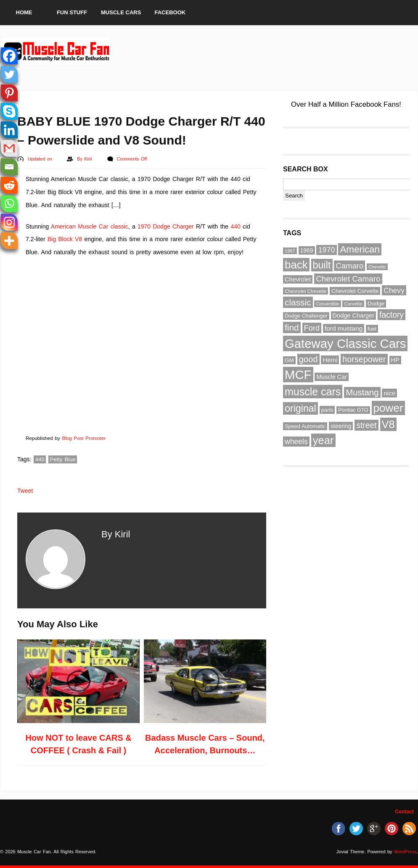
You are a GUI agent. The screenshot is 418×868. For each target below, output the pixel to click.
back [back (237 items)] (296, 265)
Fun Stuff (72, 12)
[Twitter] (9, 74)
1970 (144, 226)
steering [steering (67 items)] (341, 426)
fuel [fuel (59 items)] (372, 329)
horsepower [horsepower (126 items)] (364, 359)
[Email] (9, 167)
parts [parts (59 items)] (327, 410)
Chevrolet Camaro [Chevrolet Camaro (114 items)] (348, 279)
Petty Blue (63, 459)
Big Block (60, 239)
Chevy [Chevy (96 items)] (394, 290)
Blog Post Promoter (84, 438)
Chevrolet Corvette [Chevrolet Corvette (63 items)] (355, 291)
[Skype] (9, 111)
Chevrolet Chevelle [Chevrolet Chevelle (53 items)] (306, 291)
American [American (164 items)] (360, 249)
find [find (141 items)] (292, 327)
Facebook (170, 12)
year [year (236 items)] (323, 440)
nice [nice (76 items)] (389, 393)
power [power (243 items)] (388, 408)
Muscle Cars (121, 12)
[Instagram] (9, 222)
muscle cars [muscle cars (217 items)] (313, 392)
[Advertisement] (264, 51)
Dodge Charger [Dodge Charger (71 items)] (354, 316)
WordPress (405, 852)
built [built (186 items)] (322, 265)
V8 (78, 239)
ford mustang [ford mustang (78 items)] (344, 328)
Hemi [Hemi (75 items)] (330, 360)
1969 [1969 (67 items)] (307, 250)
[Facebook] (9, 56)
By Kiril (116, 534)
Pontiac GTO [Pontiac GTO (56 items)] (353, 410)
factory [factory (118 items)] (392, 315)
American (63, 226)
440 (235, 226)
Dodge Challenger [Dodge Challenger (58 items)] (306, 316)
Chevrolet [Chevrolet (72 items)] (298, 279)
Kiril (89, 159)
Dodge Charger (173, 226)
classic (119, 226)
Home (24, 12)
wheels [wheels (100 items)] (296, 442)
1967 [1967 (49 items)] (290, 251)
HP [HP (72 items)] (395, 360)
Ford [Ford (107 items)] (312, 328)
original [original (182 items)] (300, 408)
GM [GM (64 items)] (289, 360)
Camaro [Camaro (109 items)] (349, 266)
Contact (404, 812)
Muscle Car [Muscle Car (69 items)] (332, 377)
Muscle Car (93, 226)
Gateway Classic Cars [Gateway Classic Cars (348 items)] (345, 343)
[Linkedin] (9, 130)
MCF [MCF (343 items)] (298, 375)
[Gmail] (9, 148)
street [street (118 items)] (366, 425)
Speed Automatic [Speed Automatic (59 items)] (305, 426)
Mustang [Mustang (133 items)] (362, 392)
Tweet (25, 491)
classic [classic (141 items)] (298, 302)
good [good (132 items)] (308, 359)
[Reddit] (9, 185)
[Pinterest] (9, 93)
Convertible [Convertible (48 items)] (327, 304)
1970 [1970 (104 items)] (326, 250)
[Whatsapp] (9, 204)
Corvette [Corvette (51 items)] (353, 304)
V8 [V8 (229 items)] (388, 424)
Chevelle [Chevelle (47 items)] (377, 267)
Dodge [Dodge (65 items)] (376, 304)
